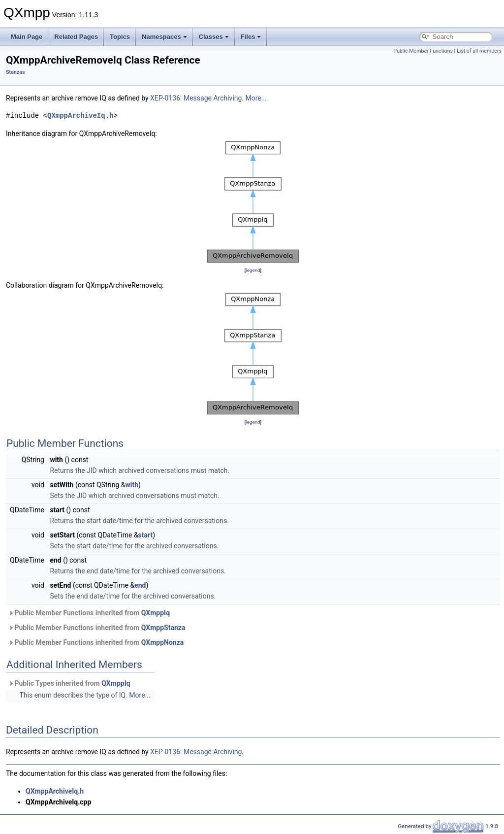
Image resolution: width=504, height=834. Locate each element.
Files (251, 37)
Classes (214, 37)
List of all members (479, 51)
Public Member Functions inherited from (89, 613)
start (146, 535)
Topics (120, 37)
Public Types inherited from (69, 683)
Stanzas (15, 72)
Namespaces (164, 37)
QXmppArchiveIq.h (80, 116)
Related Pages (76, 37)
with (132, 485)
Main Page (27, 37)
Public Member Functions (423, 51)
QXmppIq (156, 613)
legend (253, 270)
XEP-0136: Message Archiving (196, 98)
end (140, 585)
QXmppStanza (163, 628)
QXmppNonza (163, 642)
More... (256, 98)
